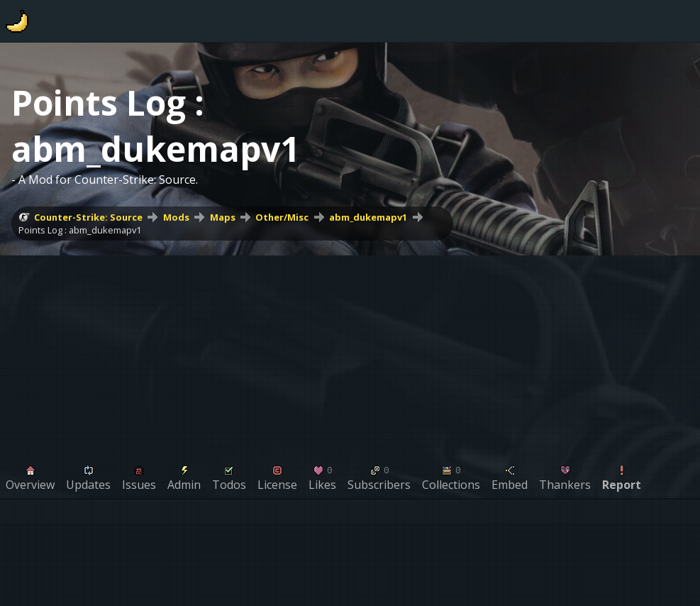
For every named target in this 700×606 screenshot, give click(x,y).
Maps (223, 217)
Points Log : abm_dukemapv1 (80, 230)
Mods (176, 217)
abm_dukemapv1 (368, 217)
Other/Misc (282, 217)
